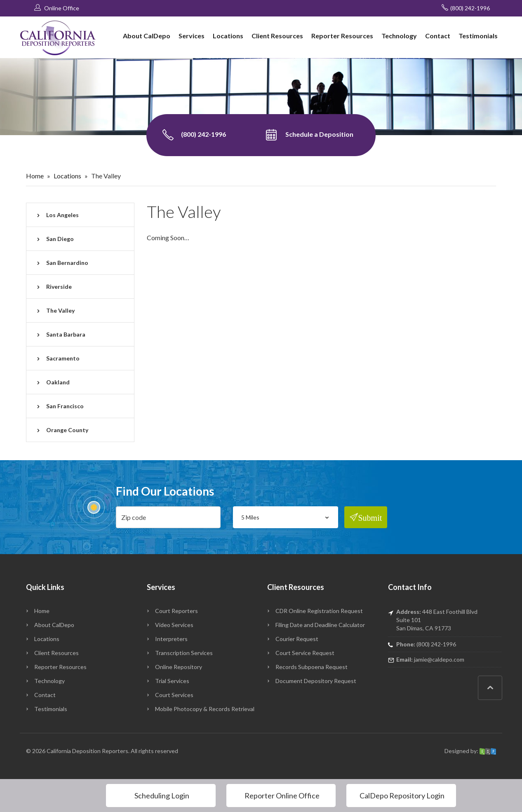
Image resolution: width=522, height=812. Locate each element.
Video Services (174, 625)
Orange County (67, 430)
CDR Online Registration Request (319, 611)
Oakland (58, 382)
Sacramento (63, 358)
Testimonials (478, 36)
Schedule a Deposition (309, 135)
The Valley (60, 310)
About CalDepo (147, 36)
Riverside (59, 287)
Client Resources (277, 36)
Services (192, 36)
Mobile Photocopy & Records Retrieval (205, 709)
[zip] (168, 517)
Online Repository (179, 667)
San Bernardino (67, 263)
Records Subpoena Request (312, 667)
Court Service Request (305, 653)
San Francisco (65, 406)
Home (35, 176)
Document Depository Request (316, 681)
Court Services (174, 695)
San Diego (60, 239)
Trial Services (172, 681)
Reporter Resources (342, 36)
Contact (438, 36)
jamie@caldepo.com (439, 659)
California (59, 751)
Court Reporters (176, 611)
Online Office (57, 8)
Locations (228, 36)
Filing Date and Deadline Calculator (320, 625)
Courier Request (297, 639)
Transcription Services (184, 653)
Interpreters (171, 639)
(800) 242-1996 (466, 8)
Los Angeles (62, 215)
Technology (399, 36)
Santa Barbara (66, 334)
